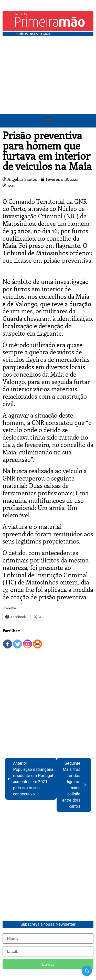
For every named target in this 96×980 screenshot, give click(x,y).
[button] (48, 121)
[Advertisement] (48, 89)
